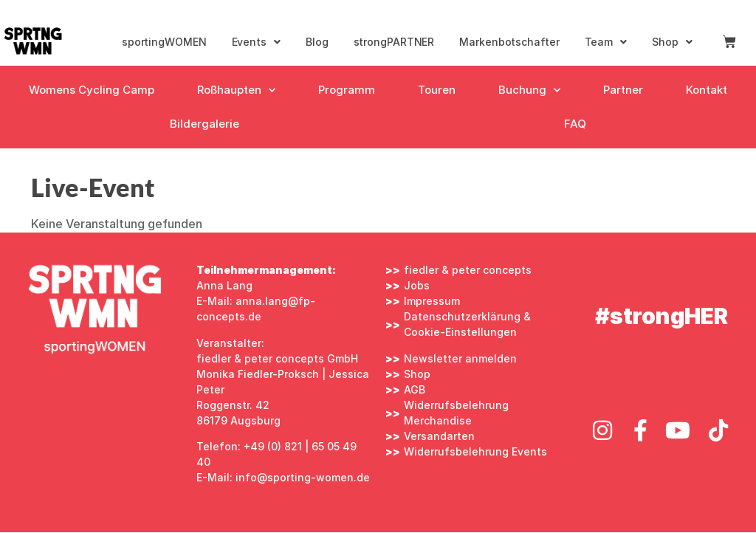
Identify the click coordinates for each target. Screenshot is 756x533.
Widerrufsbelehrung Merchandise (456, 413)
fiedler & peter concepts (468, 270)
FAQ (575, 124)
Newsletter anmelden (460, 358)
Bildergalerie (205, 124)
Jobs (417, 285)
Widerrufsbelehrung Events (475, 451)
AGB (415, 389)
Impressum (432, 301)
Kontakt (707, 90)
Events (256, 42)
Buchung (529, 90)
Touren (437, 90)
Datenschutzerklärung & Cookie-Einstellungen (467, 324)
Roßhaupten (236, 90)
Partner (623, 90)
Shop (672, 42)
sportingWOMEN (164, 42)
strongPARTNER (394, 42)
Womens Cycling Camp (92, 90)
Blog (317, 42)
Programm (347, 90)
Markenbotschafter (509, 42)
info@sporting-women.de (303, 477)
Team (606, 42)
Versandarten (439, 436)
